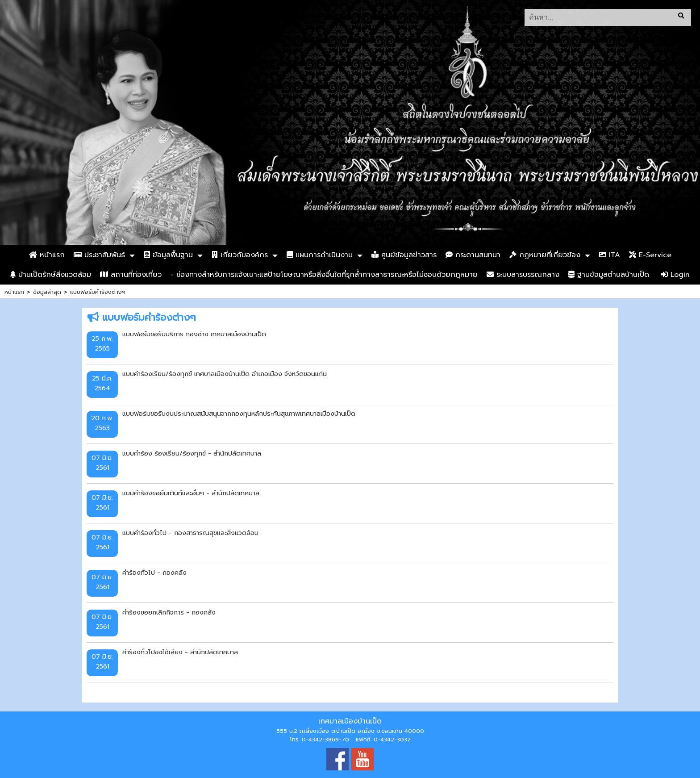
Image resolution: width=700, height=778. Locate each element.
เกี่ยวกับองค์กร (240, 255)
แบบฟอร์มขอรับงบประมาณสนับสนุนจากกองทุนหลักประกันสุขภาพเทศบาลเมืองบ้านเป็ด (239, 414)
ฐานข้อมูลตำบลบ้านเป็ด (609, 275)
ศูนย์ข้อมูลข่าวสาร (404, 255)
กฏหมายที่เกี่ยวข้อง (545, 255)
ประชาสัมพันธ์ (99, 255)
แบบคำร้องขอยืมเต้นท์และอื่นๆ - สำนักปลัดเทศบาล (191, 493)
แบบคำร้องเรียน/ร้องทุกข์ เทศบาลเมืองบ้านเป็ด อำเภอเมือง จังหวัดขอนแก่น (225, 374)
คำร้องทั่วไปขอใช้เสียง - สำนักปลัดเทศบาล (180, 652)
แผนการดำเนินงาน (320, 255)
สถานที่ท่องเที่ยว (131, 275)
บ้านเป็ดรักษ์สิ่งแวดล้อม (51, 275)
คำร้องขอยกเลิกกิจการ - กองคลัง (169, 612)
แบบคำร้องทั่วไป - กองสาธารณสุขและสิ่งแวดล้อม (190, 533)
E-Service (650, 255)
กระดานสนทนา (473, 255)
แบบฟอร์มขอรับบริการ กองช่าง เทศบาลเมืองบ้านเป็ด (194, 334)
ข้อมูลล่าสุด (47, 292)
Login (675, 275)
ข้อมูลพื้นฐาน (168, 255)
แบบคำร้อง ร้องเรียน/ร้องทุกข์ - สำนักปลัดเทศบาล (192, 453)
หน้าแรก (47, 255)
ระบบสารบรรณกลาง (523, 275)
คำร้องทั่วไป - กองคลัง (154, 573)
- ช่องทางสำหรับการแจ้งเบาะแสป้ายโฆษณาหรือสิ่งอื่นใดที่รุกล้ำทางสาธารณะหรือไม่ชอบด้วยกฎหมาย (324, 275)
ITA (610, 255)
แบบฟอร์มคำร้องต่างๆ (98, 292)
